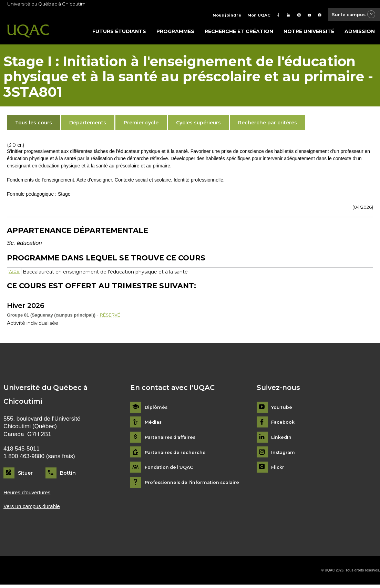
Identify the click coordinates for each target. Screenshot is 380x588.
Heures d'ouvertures (30, 495)
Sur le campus (350, 15)
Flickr (278, 469)
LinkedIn (282, 439)
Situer (25, 475)
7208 (15, 274)
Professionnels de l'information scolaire (196, 484)
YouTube (282, 409)
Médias (154, 424)
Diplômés (157, 409)
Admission (360, 33)
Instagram (284, 454)
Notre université (309, 33)
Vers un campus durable (35, 509)
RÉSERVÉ (111, 317)
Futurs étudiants (119, 33)
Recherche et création (239, 33)
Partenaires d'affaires (172, 439)
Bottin (68, 475)
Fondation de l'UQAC (172, 469)
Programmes (175, 33)
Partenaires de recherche (177, 454)
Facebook (284, 424)
